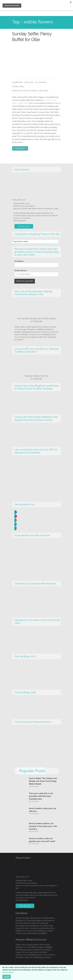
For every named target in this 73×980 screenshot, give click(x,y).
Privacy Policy (8, 972)
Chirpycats (38, 321)
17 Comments (41, 82)
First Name (19, 261)
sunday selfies (43, 91)
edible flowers (18, 91)
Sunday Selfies (18, 86)
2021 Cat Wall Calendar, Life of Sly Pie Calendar (37, 318)
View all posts (24, 226)
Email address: (21, 270)
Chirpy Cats (29, 82)
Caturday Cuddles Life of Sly (37, 376)
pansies (34, 91)
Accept (7, 977)
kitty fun (27, 91)
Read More (20, 148)
